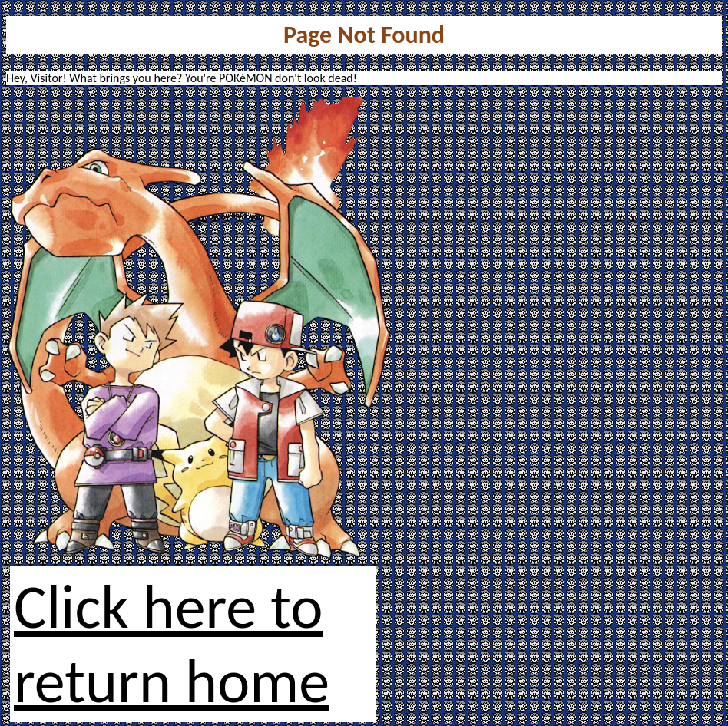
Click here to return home (172, 644)
